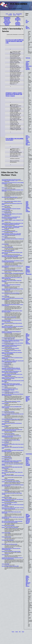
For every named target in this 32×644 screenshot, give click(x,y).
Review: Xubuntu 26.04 (6, 537)
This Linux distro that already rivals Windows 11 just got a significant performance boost (13, 261)
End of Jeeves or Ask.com (7, 459)
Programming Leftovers (6, 212)
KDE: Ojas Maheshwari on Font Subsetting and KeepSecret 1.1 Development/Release (11, 217)
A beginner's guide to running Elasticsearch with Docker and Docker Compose (14, 94)
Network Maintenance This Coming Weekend (11, 293)
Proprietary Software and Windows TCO (10, 232)
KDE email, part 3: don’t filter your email (10, 544)
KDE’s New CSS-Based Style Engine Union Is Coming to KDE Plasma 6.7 (28, 140)
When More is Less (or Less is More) (9, 317)
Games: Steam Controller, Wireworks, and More (11, 401)
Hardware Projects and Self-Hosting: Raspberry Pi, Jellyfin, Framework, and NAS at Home (12, 346)
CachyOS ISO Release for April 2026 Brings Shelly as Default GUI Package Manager (12, 558)
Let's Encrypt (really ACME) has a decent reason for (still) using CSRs (15, 41)
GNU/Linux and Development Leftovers (9, 502)
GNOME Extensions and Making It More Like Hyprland (12, 343)
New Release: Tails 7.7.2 (28, 27)
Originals (10, 15)
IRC (14, 14)
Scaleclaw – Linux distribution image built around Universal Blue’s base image (11, 436)
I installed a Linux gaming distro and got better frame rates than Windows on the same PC (12, 430)
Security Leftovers (5, 229)
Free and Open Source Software (8, 412)
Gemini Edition (19, 14)
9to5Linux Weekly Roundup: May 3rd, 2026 (28, 399)
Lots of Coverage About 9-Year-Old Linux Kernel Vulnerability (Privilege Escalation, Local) (11, 180)
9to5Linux (28, 58)
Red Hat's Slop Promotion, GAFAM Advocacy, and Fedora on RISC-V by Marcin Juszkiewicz (12, 372)
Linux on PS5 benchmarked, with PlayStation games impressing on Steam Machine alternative (12, 256)
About (11, 14)
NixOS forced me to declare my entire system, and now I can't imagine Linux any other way (13, 508)
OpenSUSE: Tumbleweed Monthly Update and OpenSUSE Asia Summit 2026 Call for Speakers (11, 369)
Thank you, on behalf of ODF (7, 247)
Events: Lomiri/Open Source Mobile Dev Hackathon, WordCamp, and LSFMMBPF (12, 353)
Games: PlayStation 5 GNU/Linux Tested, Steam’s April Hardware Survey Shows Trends (13, 378)
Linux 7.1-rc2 (4, 188)
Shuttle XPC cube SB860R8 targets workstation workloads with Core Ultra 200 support (28, 519)
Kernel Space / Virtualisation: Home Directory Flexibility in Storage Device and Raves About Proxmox (13, 340)
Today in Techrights (6, 296)
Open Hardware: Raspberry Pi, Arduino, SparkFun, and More (18, 21)
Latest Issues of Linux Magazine (8, 250)
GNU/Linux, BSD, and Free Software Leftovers (11, 440)
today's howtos (5, 237)
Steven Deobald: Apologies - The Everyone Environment (13, 273)
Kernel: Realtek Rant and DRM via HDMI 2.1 (10, 392)
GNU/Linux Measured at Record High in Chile (11, 419)
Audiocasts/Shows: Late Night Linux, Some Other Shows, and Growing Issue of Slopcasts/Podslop (11, 234)
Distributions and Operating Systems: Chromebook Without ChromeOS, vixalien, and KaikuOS (12, 461)
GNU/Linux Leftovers (6, 207)
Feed (18, 15)
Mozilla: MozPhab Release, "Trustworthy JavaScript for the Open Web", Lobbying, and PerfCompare (12, 227)
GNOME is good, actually (7, 497)
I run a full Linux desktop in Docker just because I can (12, 270)
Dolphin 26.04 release (6, 533)
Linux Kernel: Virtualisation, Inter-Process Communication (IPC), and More (10, 389)
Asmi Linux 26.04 (5, 555)
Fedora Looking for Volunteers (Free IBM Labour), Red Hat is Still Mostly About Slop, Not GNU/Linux (12, 224)
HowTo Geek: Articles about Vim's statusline (10, 348)
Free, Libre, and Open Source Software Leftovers (11, 201)
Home (7, 14)
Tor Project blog (27, 21)
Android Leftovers (5, 244)
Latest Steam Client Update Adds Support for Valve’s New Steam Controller (28, 207)
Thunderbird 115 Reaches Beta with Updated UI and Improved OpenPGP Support (7, 21)
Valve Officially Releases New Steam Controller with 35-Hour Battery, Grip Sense (28, 339)
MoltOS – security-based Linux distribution (10, 527)
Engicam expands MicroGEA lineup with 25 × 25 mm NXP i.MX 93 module (28, 461)
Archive (15, 15)
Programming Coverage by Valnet (8, 338)
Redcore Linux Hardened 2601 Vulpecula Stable (11, 551)
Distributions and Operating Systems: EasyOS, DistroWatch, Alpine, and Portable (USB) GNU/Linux (12, 384)
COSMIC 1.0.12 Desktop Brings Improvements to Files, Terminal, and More (29, 65)
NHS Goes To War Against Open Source (10, 197)
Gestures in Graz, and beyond (8, 540)
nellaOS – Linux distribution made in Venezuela (11, 482)
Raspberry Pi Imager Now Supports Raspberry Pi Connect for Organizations (29, 270)
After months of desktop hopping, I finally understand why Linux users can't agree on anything (12, 522)
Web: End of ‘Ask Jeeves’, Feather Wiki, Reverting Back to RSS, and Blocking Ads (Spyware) (13, 361)
